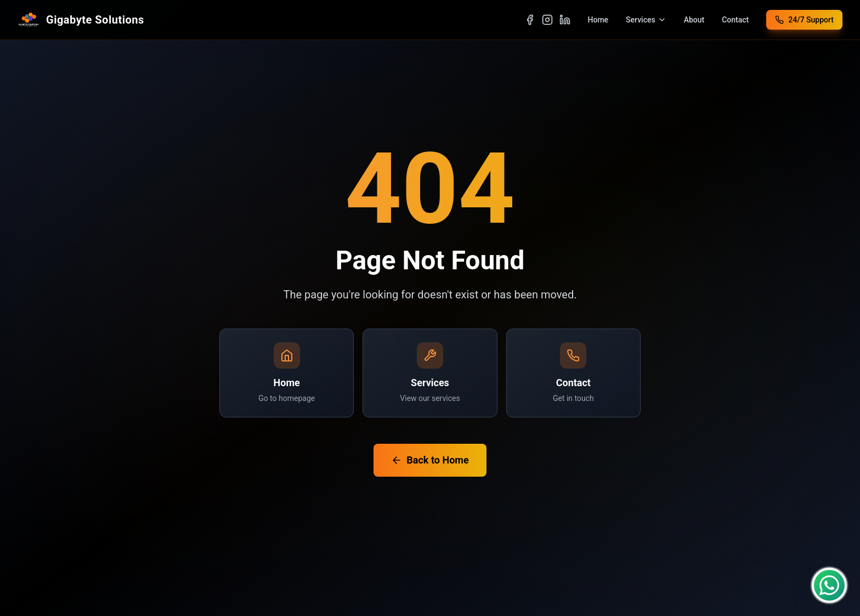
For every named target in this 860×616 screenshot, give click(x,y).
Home (598, 20)
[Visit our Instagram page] (547, 20)
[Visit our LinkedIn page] (565, 20)
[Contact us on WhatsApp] (829, 585)
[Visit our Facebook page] (530, 20)
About (694, 20)
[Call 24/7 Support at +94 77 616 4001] (804, 20)
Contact (735, 20)
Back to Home (430, 460)
